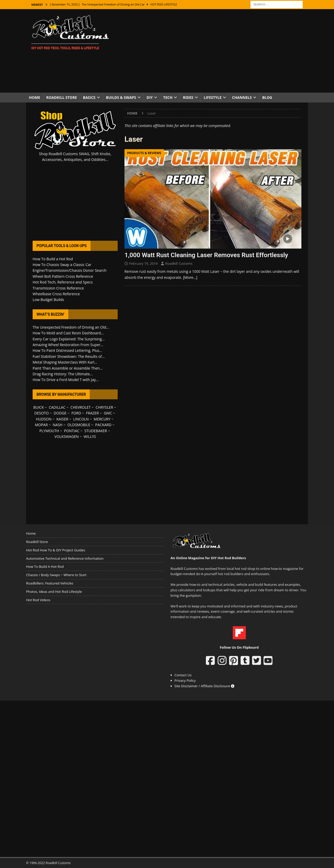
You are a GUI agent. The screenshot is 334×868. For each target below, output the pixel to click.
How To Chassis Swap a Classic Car (62, 265)
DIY (150, 97)
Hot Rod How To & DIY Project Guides (56, 550)
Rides (188, 97)
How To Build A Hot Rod (45, 566)
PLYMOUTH (49, 431)
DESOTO (42, 413)
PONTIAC (72, 431)
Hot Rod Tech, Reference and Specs (63, 282)
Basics (89, 97)
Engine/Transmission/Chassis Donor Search (70, 270)
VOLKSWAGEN (67, 436)
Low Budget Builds (48, 300)
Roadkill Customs (179, 263)
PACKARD (103, 425)
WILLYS (90, 436)
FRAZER (93, 413)
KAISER (62, 419)
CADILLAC (57, 407)
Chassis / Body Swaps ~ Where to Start (56, 575)
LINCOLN (81, 419)
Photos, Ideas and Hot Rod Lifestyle (54, 592)
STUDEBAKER (96, 431)
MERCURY (102, 419)
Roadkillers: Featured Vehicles (50, 583)
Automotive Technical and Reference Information (65, 558)
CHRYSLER (104, 407)
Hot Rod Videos (38, 600)
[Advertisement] (213, 51)
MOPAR (41, 425)
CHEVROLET (81, 407)
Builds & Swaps (121, 97)
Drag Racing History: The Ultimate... (63, 374)
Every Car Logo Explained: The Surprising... (69, 339)
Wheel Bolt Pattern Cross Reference (63, 276)
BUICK (38, 407)
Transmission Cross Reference (58, 288)
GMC (108, 413)
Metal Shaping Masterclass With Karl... (65, 362)
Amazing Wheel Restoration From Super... (68, 345)
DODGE (60, 413)
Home (35, 97)
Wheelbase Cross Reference (56, 294)
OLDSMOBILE (79, 425)
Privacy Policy (185, 680)
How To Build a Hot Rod (53, 259)
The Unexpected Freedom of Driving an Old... (71, 327)
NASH (58, 425)
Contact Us (183, 675)
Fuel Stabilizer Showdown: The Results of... (69, 356)
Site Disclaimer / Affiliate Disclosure (205, 686)
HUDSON (44, 419)
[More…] (190, 277)
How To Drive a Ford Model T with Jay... (66, 380)
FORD (76, 413)
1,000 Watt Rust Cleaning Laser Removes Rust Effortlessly (206, 255)
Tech (168, 97)
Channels (242, 97)
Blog (267, 97)
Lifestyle (213, 97)
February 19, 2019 (143, 263)
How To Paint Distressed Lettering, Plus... (67, 350)
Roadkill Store (62, 97)
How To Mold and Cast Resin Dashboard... (68, 333)
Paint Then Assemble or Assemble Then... (68, 368)
